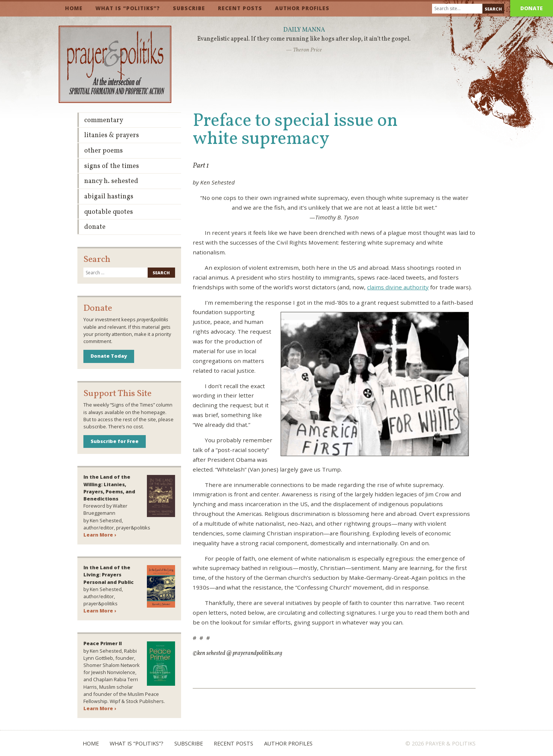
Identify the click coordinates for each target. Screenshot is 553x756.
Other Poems (103, 151)
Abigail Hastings (109, 197)
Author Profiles (302, 8)
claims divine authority (398, 287)
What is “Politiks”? (128, 8)
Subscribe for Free (115, 441)
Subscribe (189, 8)
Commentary (104, 120)
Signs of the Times (112, 166)
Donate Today (109, 356)
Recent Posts (240, 8)
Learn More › (100, 535)
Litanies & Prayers (112, 135)
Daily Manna (304, 30)
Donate (532, 8)
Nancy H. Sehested (111, 181)
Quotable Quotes (109, 212)
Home (74, 8)
